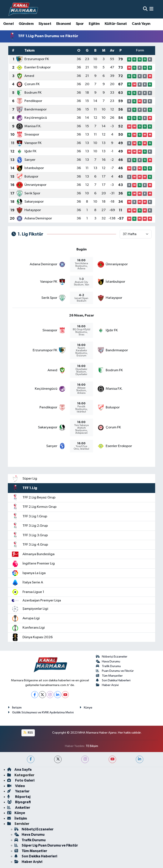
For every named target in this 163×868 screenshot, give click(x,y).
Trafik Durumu (108, 666)
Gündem (26, 24)
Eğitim (94, 24)
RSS (28, 733)
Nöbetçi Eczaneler (112, 657)
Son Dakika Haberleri (113, 680)
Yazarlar (18, 791)
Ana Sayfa (19, 770)
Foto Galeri (21, 780)
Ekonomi (64, 24)
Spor (80, 24)
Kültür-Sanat (116, 24)
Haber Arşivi (107, 685)
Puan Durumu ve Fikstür (115, 671)
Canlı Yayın (141, 24)
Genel (8, 24)
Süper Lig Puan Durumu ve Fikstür (46, 845)
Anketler (19, 808)
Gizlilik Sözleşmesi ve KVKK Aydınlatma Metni (41, 712)
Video (16, 786)
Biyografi (19, 802)
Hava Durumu (108, 661)
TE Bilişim (92, 746)
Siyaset (45, 24)
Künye (86, 708)
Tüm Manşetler (109, 676)
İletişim (15, 708)
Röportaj (19, 797)
